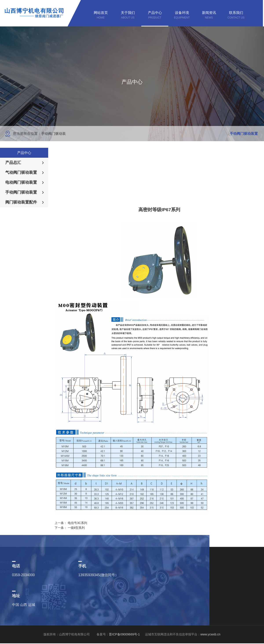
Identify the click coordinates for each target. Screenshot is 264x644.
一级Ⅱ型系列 (76, 528)
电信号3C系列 (77, 523)
